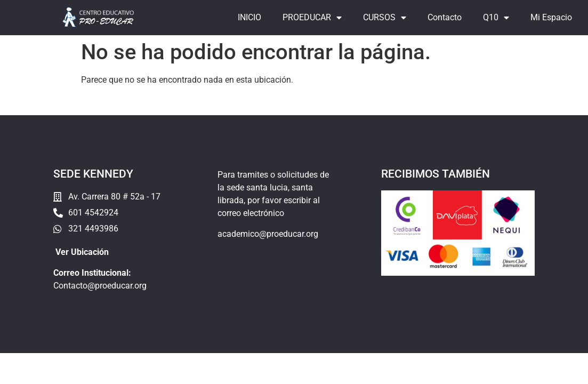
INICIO (249, 17)
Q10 (496, 18)
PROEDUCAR (312, 18)
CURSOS (385, 18)
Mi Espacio (551, 17)
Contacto (445, 17)
